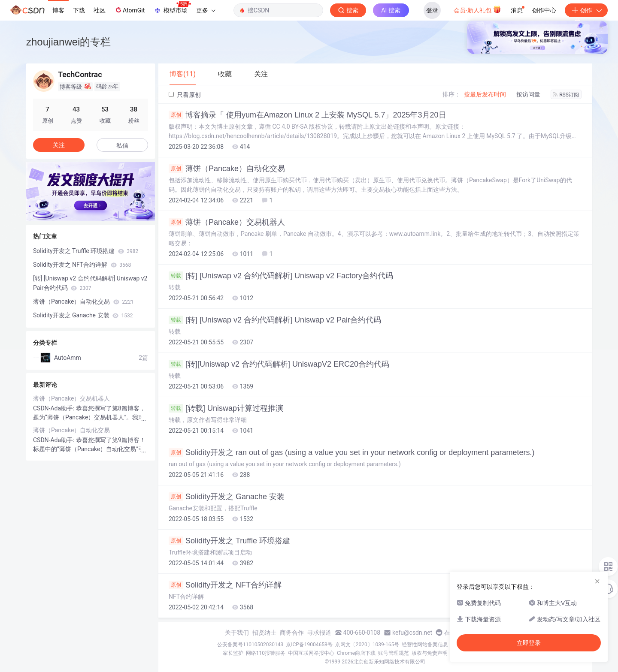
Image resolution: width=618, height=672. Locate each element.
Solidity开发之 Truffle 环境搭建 (229, 541)
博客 (58, 10)
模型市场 (172, 8)
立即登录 (529, 643)
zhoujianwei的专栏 (68, 42)
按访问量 (528, 94)
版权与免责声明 (430, 653)
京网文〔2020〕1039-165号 (367, 645)
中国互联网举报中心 (311, 653)
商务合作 (292, 633)
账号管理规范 (394, 653)
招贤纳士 (264, 633)
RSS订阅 (566, 95)
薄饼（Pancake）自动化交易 (227, 169)
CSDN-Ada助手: (55, 408)
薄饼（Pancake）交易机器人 (227, 222)
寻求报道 (319, 633)
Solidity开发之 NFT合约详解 (225, 585)
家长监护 (233, 653)
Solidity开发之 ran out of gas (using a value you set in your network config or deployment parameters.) (351, 452)
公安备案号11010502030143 (250, 645)
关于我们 (237, 633)
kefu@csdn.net (412, 633)
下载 (79, 10)
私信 (122, 145)
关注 (59, 145)
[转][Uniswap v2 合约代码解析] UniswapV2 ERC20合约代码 (279, 364)
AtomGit (129, 10)
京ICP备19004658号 (309, 645)
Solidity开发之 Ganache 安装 (227, 497)
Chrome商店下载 (356, 653)
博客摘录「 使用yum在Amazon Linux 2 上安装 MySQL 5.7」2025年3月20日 (307, 115)
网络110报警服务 (266, 653)
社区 (100, 10)
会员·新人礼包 (477, 9)
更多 (206, 10)
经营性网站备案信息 (425, 645)
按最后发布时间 (485, 94)
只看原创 (185, 95)
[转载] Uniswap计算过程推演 (226, 408)
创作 (586, 10)
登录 (432, 10)
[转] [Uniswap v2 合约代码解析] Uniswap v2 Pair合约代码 (275, 320)
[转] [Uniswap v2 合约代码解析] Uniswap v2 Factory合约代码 (281, 276)
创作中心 (544, 10)
